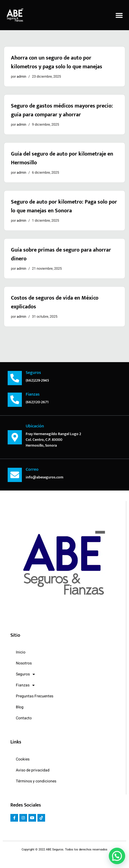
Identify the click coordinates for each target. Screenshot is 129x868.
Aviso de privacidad (33, 770)
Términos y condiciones (36, 781)
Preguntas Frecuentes (35, 696)
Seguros (25, 674)
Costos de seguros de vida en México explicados (55, 302)
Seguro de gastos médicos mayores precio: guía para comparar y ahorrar (62, 110)
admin (21, 77)
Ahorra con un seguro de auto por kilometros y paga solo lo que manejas (57, 62)
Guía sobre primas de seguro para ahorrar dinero (61, 254)
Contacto (24, 718)
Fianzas (25, 685)
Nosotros (24, 663)
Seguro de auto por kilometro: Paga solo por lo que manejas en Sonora (64, 206)
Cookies (23, 759)
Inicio (21, 652)
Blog (20, 707)
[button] (119, 15)
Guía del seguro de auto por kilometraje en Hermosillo (62, 158)
